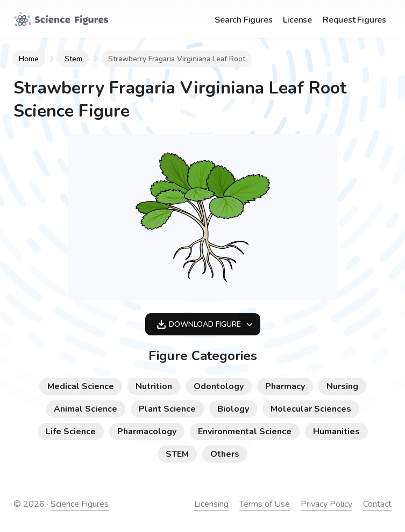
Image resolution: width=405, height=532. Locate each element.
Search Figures (243, 20)
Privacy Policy (326, 504)
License (297, 20)
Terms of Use (265, 504)
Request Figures (354, 20)
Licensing (211, 504)
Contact (377, 504)
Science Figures (80, 504)
